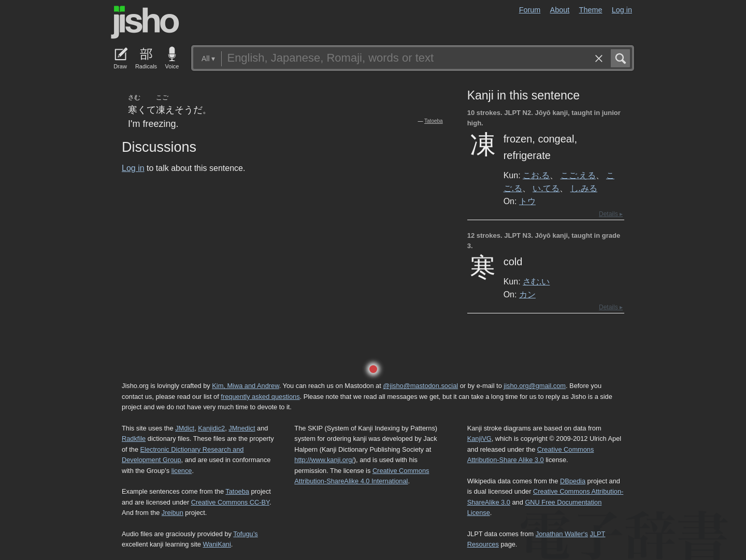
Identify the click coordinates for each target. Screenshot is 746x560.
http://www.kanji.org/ (324, 460)
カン (527, 294)
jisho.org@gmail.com (535, 386)
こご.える (578, 175)
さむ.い (536, 281)
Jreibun (173, 513)
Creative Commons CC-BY (230, 502)
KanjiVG (479, 439)
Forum (530, 10)
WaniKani (217, 544)
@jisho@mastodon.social (420, 386)
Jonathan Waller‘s (562, 534)
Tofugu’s (245, 534)
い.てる (546, 188)
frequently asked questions (260, 397)
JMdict (185, 428)
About (560, 10)
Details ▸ (611, 214)
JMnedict (242, 428)
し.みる (584, 188)
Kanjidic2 (211, 428)
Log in (622, 10)
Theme (591, 10)
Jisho (145, 22)
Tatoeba (434, 121)
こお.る (536, 175)
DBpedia (573, 481)
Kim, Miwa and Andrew (245, 386)
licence (182, 471)
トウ (527, 201)
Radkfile (134, 439)
